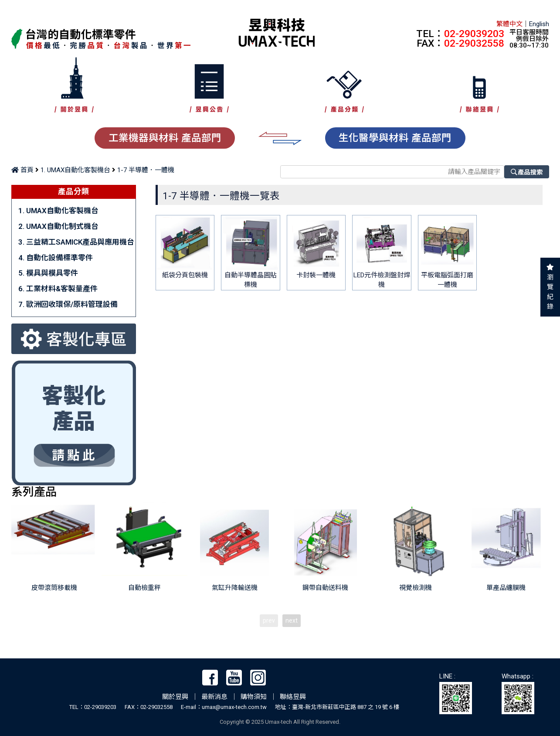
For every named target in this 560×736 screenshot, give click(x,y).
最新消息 (214, 697)
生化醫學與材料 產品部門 (395, 138)
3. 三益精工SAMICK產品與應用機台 (76, 242)
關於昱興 (175, 697)
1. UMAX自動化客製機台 (75, 170)
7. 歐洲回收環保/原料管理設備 (68, 304)
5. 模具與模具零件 (48, 273)
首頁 (22, 170)
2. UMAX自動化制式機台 (58, 226)
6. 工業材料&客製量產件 (58, 289)
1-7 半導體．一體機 (146, 170)
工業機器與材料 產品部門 (165, 138)
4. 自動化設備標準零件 (56, 258)
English (539, 24)
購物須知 (254, 697)
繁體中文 (509, 24)
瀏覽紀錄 (550, 292)
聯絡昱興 (293, 697)
